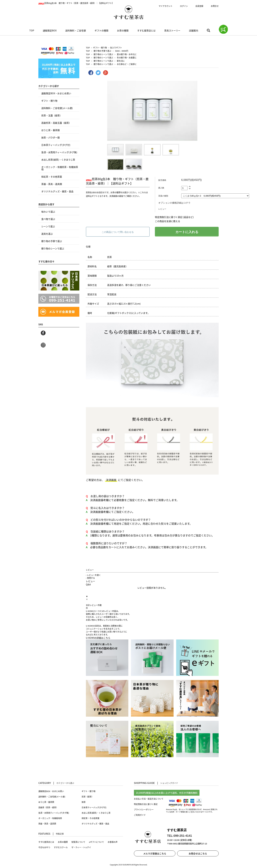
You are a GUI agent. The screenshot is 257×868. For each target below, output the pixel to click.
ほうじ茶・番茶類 (50, 130)
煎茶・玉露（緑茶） (52, 115)
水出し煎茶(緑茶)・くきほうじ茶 (58, 160)
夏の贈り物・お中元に (127, 54)
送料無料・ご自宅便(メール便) (57, 108)
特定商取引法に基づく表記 (146, 804)
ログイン (184, 6)
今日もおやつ (44, 847)
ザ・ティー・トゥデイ (81, 847)
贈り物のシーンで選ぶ (103, 54)
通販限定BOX (50, 30)
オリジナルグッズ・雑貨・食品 (57, 191)
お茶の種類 (123, 30)
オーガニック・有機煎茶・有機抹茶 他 (60, 168)
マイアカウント (166, 6)
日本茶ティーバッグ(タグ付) (56, 145)
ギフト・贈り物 (100, 48)
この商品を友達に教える (168, 221)
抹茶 (84, 802)
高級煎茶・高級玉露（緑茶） (56, 123)
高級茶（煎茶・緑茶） (48, 807)
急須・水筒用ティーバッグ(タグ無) (59, 152)
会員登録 (199, 6)
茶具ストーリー (172, 30)
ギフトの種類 (101, 30)
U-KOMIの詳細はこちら (98, 638)
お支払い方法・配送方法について (149, 799)
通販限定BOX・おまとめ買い (56, 93)
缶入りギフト (116, 48)
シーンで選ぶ (48, 226)
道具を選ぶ (47, 234)
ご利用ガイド (140, 815)
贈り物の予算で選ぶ (102, 51)
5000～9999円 (122, 51)
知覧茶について (78, 842)
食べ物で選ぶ (48, 219)
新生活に (121, 61)
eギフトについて (96, 842)
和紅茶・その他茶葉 (52, 177)
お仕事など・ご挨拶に (127, 64)
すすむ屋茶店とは (146, 30)
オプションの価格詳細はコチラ (174, 203)
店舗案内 (194, 30)
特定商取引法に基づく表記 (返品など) (174, 217)
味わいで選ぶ (48, 212)
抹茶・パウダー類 (50, 137)
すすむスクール (61, 847)
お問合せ (215, 6)
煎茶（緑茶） (88, 797)
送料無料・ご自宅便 (76, 30)
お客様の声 (113, 842)
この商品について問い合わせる (118, 232)
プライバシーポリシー (144, 810)
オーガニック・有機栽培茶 (50, 818)
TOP (32, 30)
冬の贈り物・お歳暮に (127, 58)
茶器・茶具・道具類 (52, 184)
